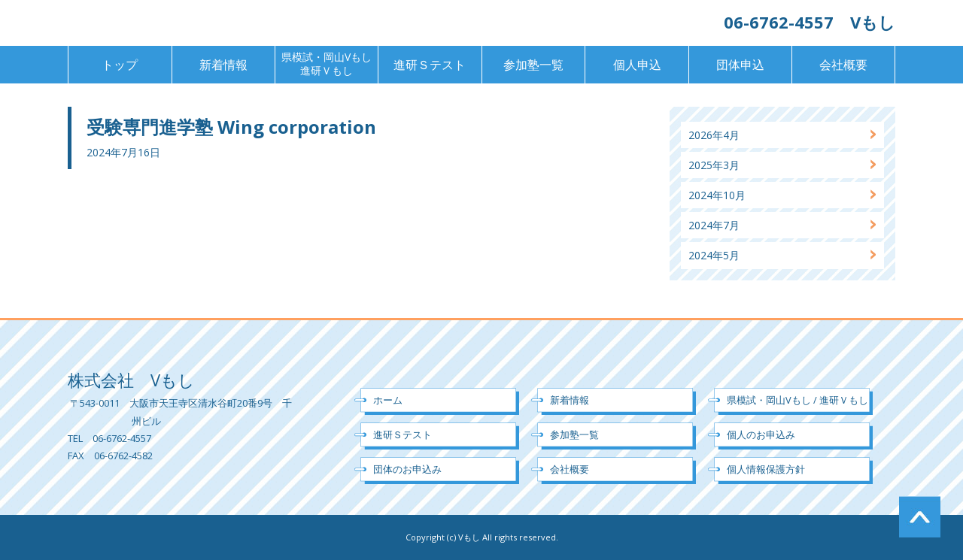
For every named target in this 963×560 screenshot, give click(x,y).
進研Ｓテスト (430, 65)
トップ (120, 65)
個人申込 (637, 65)
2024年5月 (714, 255)
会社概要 (843, 65)
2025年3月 (714, 165)
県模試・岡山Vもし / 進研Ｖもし (797, 400)
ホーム (388, 400)
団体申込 (740, 65)
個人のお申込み (761, 434)
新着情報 (223, 65)
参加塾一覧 (533, 65)
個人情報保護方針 (766, 469)
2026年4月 (714, 135)
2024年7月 (714, 225)
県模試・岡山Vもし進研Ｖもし (327, 64)
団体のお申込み (407, 469)
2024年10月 (717, 195)
